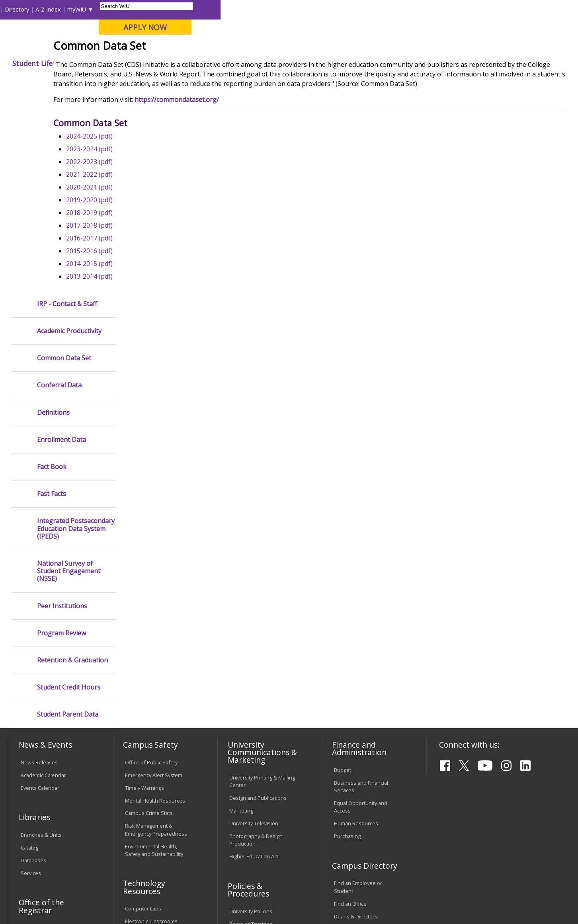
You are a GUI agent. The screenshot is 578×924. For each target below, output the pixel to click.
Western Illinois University (127, 34)
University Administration (364, 732)
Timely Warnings (144, 590)
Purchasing (347, 639)
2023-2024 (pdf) (157, 217)
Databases (33, 663)
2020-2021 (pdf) (157, 255)
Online (228, 47)
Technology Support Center (158, 750)
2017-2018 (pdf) (157, 293)
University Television (254, 626)
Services (31, 676)
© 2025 (31, 897)
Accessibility (40, 862)
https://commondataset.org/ (245, 168)
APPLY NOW (503, 27)
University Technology (151, 762)
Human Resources (356, 626)
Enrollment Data (62, 242)
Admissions (172, 63)
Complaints (243, 813)
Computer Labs (143, 711)
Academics (118, 63)
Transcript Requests (45, 731)
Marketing (241, 613)
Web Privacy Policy (179, 897)
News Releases (39, 565)
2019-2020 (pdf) (157, 268)
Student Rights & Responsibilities (249, 797)
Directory (374, 9)
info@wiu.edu (499, 897)
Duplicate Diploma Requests (42, 747)
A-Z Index (406, 9)
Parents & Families (36, 9)
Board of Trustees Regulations (251, 730)
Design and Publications (258, 601)
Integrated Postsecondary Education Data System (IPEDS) (76, 332)
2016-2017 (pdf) (157, 306)
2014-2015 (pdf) (157, 332)
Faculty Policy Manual (254, 747)
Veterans (180, 862)
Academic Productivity (69, 134)
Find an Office (350, 706)
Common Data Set (64, 161)
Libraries (294, 9)
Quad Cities (193, 47)
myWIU (434, 9)
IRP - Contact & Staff (67, 106)
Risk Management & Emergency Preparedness (156, 632)
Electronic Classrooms (151, 724)
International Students (122, 9)
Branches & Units (41, 637)
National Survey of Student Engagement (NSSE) (69, 374)
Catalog (29, 650)
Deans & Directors (356, 719)
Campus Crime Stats (149, 616)
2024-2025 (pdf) (157, 204)
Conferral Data (59, 188)
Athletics (298, 63)
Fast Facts (52, 297)
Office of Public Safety (151, 565)
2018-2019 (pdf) (157, 281)
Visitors (77, 9)
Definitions (53, 215)
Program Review (62, 436)
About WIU (64, 63)
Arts (258, 63)
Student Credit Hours (69, 490)
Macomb (155, 47)
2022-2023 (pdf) (157, 230)
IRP (168, 81)
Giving (341, 63)
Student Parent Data (68, 517)
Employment (87, 862)
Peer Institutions (62, 409)
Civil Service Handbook (256, 780)
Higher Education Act (254, 659)
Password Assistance (150, 737)
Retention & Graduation (72, 463)
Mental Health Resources (155, 603)
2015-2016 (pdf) (157, 319)
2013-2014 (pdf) (157, 344)
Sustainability (136, 862)
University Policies (251, 714)
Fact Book (52, 270)
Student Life (390, 63)
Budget (343, 572)
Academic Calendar (43, 578)
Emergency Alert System (154, 578)
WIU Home (143, 81)
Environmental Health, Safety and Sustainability (154, 653)
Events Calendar (40, 590)
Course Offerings (334, 9)
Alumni (221, 63)
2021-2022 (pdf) (157, 242)
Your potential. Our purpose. (91, 47)
